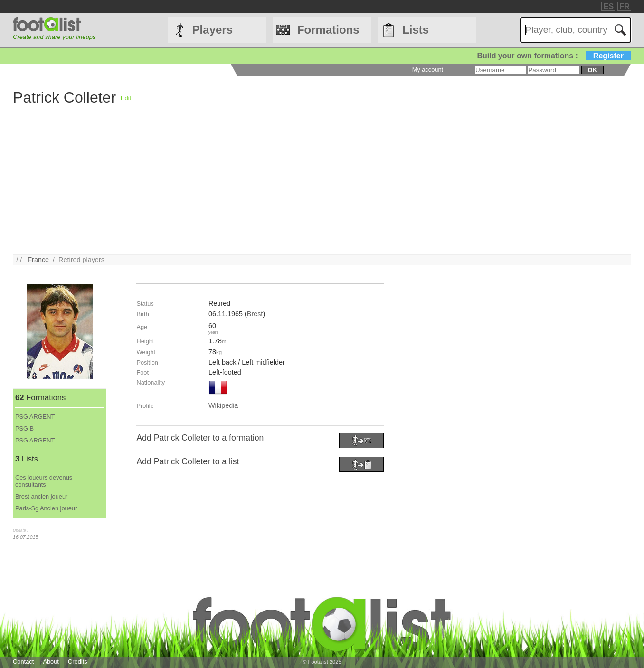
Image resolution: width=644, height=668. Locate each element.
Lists (416, 30)
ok (592, 70)
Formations (328, 30)
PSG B (24, 428)
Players (213, 30)
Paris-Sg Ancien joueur (46, 508)
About (51, 662)
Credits (78, 662)
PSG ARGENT (35, 417)
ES (609, 6)
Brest (255, 314)
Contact (23, 662)
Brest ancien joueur (41, 496)
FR (625, 6)
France (38, 260)
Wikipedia (223, 405)
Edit (126, 98)
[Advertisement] (298, 188)
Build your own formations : (554, 56)
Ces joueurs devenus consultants (44, 481)
